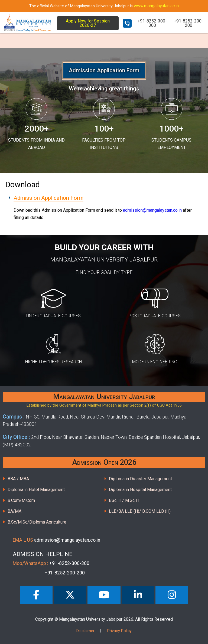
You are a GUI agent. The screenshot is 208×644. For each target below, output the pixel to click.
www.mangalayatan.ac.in (156, 6)
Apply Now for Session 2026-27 (88, 23)
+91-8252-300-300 (152, 23)
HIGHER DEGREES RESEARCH (53, 362)
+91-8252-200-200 (188, 23)
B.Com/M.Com (21, 500)
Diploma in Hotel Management (36, 490)
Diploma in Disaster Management (140, 479)
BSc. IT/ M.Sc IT (124, 500)
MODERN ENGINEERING (155, 362)
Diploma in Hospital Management (140, 490)
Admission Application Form (48, 198)
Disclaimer (85, 631)
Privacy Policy (119, 631)
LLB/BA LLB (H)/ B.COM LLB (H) (140, 511)
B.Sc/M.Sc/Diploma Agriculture (37, 522)
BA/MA (14, 511)
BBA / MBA (18, 479)
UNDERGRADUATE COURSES (53, 316)
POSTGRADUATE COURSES (155, 316)
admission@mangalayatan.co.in (152, 210)
